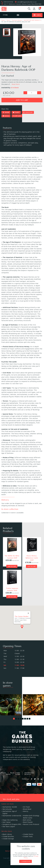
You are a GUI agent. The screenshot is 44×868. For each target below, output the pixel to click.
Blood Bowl (27, 809)
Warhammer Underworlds (12, 816)
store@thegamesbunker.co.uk (27, 2)
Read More (16, 84)
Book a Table (15, 773)
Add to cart (22, 100)
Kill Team (27, 807)
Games (18, 774)
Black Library (7, 834)
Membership (29, 773)
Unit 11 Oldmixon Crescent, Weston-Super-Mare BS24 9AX (23, 4)
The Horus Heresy (17, 20)
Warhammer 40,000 (10, 807)
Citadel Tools (28, 836)
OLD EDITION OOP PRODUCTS (32, 20)
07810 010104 (8, 2)
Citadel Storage (8, 839)
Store (8, 20)
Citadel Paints (28, 834)
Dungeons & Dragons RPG (12, 824)
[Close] (28, 608)
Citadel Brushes (8, 836)
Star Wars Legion (9, 826)
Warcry (26, 811)
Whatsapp (28, 112)
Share (6, 112)
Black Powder (28, 822)
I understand (26, 861)
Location (28, 774)
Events (8, 774)
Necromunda (7, 809)
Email (6, 116)
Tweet (16, 112)
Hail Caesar (7, 822)
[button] (14, 719)
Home (3, 20)
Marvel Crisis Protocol (31, 824)
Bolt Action (27, 820)
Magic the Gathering (10, 820)
